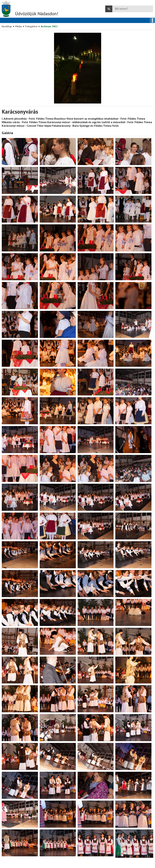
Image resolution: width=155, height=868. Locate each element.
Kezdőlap (7, 26)
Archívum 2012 (49, 26)
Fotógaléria (31, 26)
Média (19, 26)
